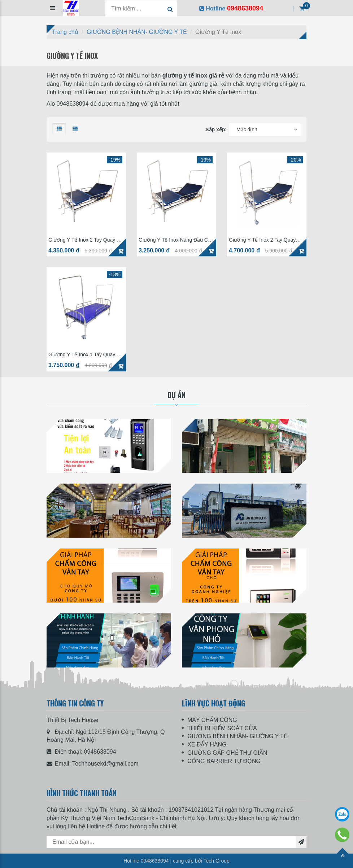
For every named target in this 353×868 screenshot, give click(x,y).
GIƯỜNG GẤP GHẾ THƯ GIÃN (227, 753)
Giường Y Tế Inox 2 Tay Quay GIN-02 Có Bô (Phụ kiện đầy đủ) (266, 240)
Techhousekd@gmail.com (105, 764)
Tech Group (216, 861)
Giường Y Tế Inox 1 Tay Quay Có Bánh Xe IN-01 (86, 355)
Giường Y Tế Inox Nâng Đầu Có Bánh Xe (175, 240)
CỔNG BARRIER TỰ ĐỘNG (224, 761)
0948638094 (100, 752)
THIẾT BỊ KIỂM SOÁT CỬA (222, 728)
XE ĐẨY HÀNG (207, 744)
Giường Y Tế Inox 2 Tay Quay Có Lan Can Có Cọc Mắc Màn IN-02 (86, 240)
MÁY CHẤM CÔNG (212, 720)
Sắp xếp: (216, 129)
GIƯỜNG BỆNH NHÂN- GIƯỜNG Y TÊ (237, 736)
